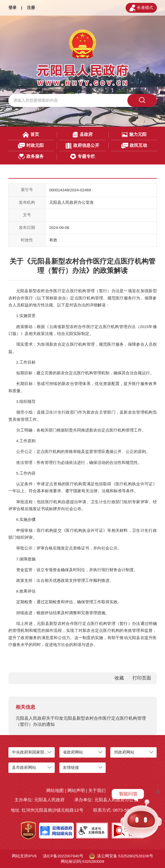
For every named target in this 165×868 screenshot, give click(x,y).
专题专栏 (82, 157)
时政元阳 (31, 146)
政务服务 (31, 157)
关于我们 (97, 790)
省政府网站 (73, 752)
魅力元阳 (134, 135)
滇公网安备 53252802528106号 (121, 856)
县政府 (82, 135)
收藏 (119, 678)
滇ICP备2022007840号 (63, 856)
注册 (31, 8)
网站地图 (55, 790)
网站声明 (76, 790)
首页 (31, 135)
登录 (12, 8)
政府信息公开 (82, 146)
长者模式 (141, 8)
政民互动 (134, 146)
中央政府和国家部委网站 (34, 752)
